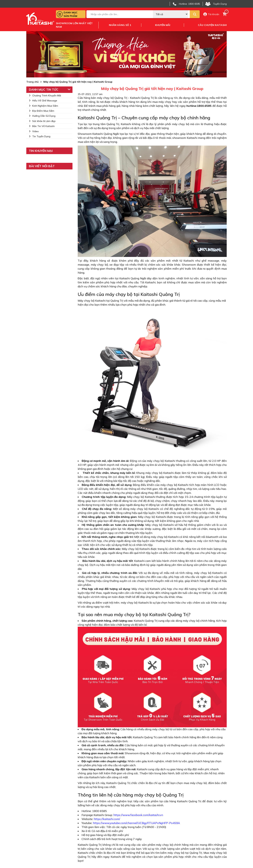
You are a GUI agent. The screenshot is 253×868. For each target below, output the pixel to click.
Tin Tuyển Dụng (40, 136)
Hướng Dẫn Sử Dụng (42, 116)
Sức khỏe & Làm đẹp (42, 121)
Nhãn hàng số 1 (120, 25)
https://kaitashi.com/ (107, 819)
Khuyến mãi (163, 25)
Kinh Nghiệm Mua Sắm (43, 106)
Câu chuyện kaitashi (212, 25)
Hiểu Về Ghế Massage (43, 101)
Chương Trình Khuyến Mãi (45, 95)
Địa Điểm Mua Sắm (42, 111)
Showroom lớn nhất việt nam (74, 25)
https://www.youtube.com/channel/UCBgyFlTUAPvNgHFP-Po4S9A (136, 823)
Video (34, 131)
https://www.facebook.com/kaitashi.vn (138, 815)
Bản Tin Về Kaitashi (42, 126)
